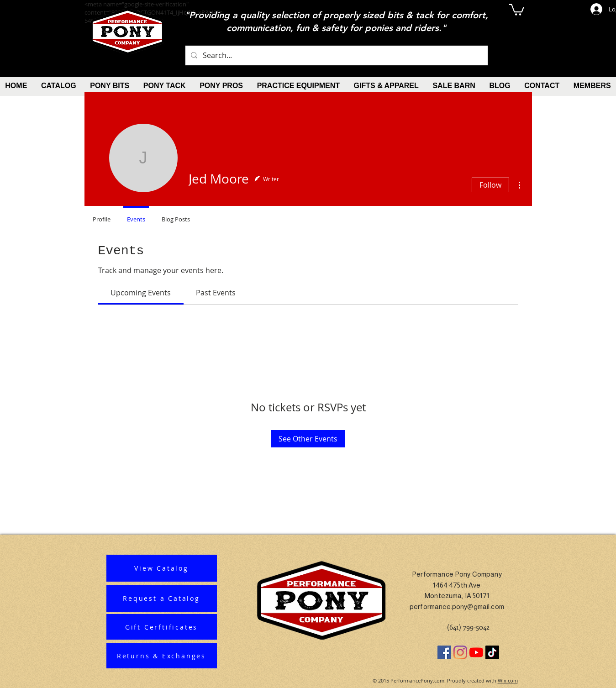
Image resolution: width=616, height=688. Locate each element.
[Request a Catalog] (162, 598)
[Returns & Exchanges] (162, 656)
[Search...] (336, 55)
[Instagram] (460, 652)
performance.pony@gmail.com (457, 607)
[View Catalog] (162, 568)
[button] (517, 9)
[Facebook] (444, 652)
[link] (141, 293)
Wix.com (508, 680)
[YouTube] (476, 652)
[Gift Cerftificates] (162, 627)
